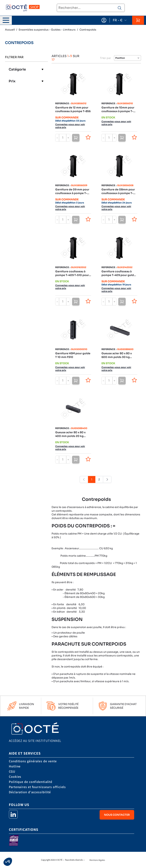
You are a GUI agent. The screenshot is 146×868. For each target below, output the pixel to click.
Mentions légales (97, 860)
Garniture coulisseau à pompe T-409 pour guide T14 (118, 273)
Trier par (106, 58)
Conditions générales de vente (33, 761)
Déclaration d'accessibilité (30, 792)
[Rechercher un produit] (120, 8)
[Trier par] (128, 58)
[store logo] (23, 8)
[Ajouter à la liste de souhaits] (88, 137)
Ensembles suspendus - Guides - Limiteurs (47, 30)
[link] (84, 479)
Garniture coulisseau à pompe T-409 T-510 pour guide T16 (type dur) (72, 273)
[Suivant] (107, 479)
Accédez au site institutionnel (35, 741)
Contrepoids (88, 30)
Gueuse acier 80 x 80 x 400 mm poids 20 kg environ (70, 434)
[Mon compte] (104, 20)
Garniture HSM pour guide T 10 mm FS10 (73, 355)
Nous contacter (117, 815)
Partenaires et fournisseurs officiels (37, 787)
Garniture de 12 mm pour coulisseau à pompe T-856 (73, 109)
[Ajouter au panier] (76, 138)
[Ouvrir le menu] (6, 20)
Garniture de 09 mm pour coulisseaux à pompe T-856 (72, 191)
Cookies (15, 777)
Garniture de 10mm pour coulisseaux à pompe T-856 (118, 109)
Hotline (15, 766)
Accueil (10, 30)
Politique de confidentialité (31, 782)
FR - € (120, 20)
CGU (12, 771)
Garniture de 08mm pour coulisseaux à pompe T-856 (118, 191)
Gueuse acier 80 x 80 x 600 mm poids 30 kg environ (117, 355)
